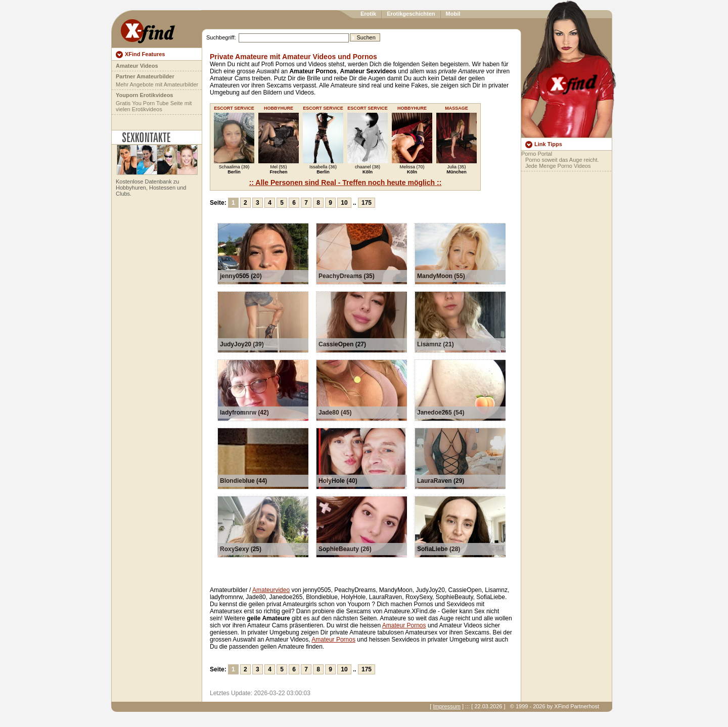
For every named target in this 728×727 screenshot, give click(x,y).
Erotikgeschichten (411, 14)
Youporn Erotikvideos (144, 95)
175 (367, 203)
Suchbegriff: (221, 37)
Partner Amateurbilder (145, 76)
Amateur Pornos (404, 625)
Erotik (368, 14)
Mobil (453, 14)
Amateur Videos (137, 66)
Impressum (446, 706)
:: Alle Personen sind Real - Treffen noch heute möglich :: (346, 183)
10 (344, 203)
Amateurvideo (271, 590)
